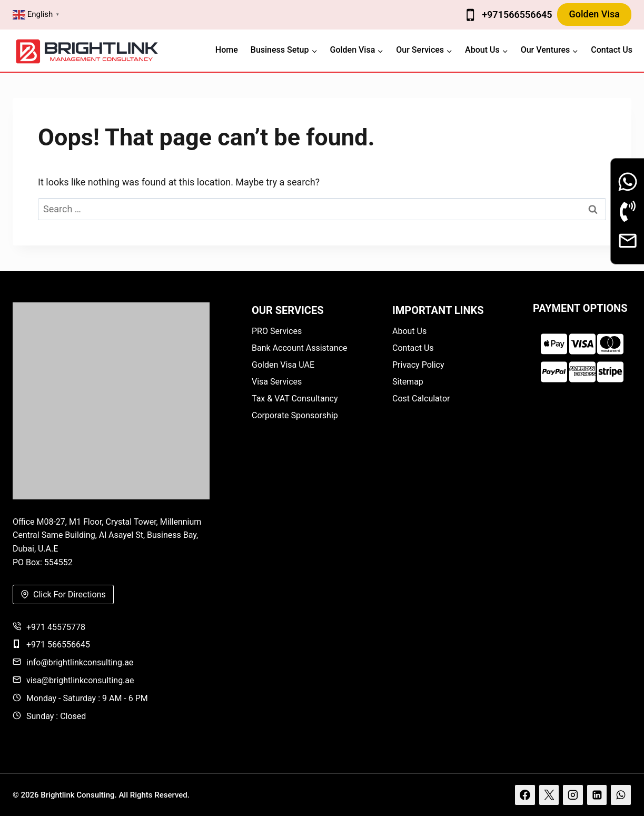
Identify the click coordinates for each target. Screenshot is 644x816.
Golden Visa (594, 14)
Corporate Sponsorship (295, 415)
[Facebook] (525, 795)
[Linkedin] (597, 795)
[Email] (628, 241)
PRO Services (277, 331)
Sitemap (408, 382)
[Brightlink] (111, 401)
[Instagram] (573, 795)
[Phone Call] (628, 211)
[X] (549, 795)
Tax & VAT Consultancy (295, 399)
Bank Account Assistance (300, 348)
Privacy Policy (418, 365)
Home (227, 50)
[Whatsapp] (628, 182)
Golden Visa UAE (283, 365)
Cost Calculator (421, 399)
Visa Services (277, 382)
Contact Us (612, 50)
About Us (409, 331)
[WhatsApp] (621, 795)
